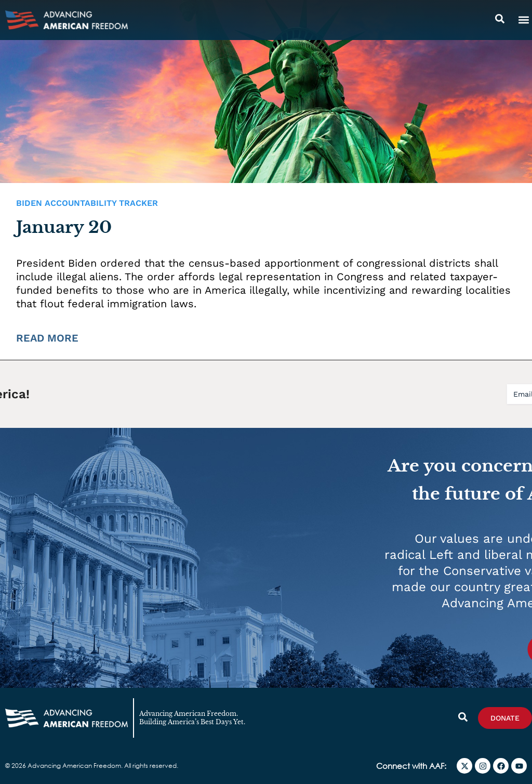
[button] (523, 20)
